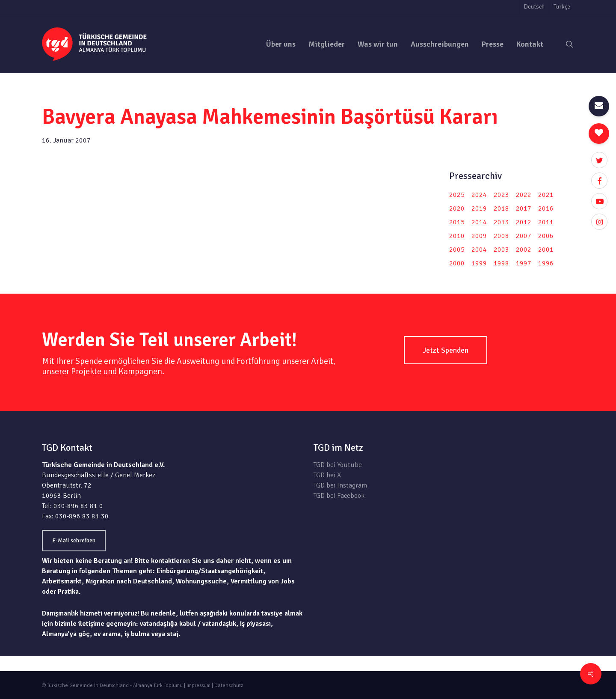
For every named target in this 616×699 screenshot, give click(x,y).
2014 (479, 222)
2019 (479, 208)
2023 (501, 195)
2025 (457, 195)
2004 (479, 250)
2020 (457, 208)
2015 (457, 222)
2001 (546, 250)
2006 (546, 236)
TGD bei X (327, 475)
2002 (524, 250)
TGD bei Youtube (338, 465)
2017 (524, 208)
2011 (546, 222)
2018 (501, 208)
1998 (501, 263)
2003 (501, 250)
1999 (479, 263)
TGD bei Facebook (339, 496)
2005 (457, 250)
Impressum (198, 686)
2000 (457, 263)
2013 (501, 222)
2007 (524, 236)
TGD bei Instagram (340, 485)
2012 (524, 222)
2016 (546, 208)
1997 (524, 263)
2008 (501, 236)
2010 (457, 236)
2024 (479, 195)
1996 (546, 263)
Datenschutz (229, 686)
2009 (479, 236)
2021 (546, 195)
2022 (524, 195)
